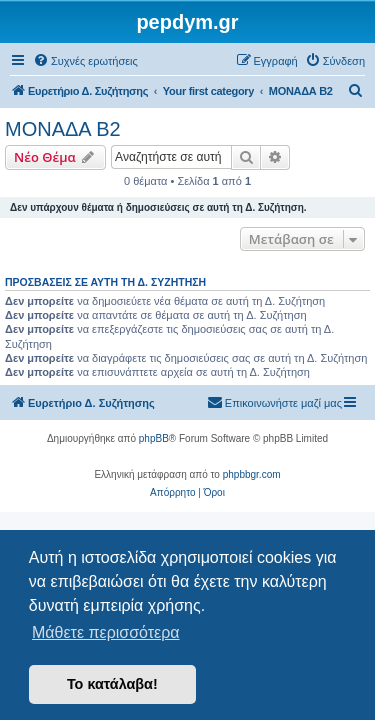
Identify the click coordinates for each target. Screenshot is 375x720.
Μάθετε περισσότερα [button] (106, 632)
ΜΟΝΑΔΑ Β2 (63, 129)
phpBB (154, 438)
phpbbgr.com (252, 474)
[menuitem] (85, 61)
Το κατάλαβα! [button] (112, 684)
